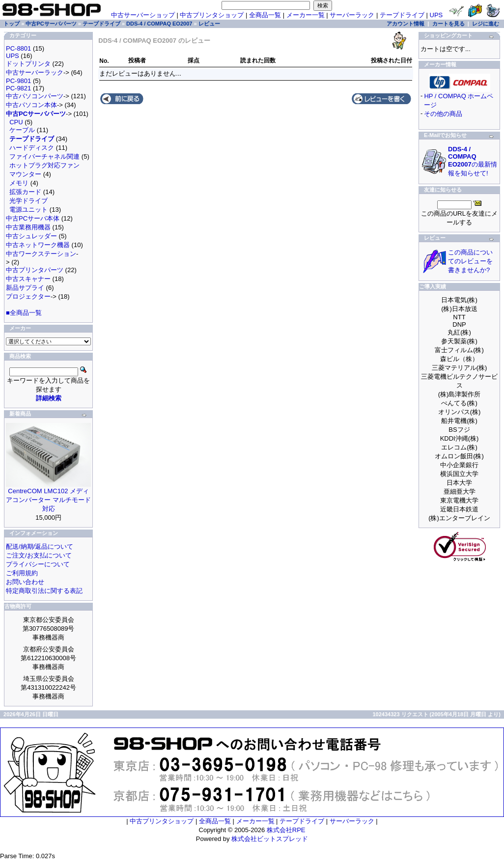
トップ (12, 24)
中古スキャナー (28, 279)
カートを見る (448, 24)
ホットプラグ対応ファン (44, 165)
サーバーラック (352, 15)
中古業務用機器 (28, 227)
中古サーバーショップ (143, 15)
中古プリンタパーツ (35, 270)
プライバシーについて (38, 564)
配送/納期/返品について (40, 546)
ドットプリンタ (28, 64)
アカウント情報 (406, 24)
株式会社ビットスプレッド (270, 839)
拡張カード (25, 192)
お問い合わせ (25, 582)
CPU (16, 122)
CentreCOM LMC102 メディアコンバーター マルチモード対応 (48, 500)
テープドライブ (402, 15)
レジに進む (486, 24)
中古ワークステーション (41, 254)
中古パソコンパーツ (35, 96)
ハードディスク (32, 148)
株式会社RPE (286, 830)
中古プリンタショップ (212, 15)
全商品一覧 (265, 15)
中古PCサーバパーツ (51, 24)
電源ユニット (28, 210)
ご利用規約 (22, 573)
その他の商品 (443, 114)
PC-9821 (18, 88)
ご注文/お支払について (39, 555)
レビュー (209, 24)
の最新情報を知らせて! (473, 161)
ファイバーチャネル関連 (44, 156)
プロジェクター (28, 296)
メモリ (19, 183)
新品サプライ (25, 288)
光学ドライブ (28, 201)
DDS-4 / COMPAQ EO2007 (159, 24)
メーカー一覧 (306, 15)
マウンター (25, 174)
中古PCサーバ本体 (33, 218)
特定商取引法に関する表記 (44, 591)
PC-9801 (18, 81)
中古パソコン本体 (31, 105)
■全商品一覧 (24, 313)
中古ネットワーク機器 (38, 245)
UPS (436, 15)
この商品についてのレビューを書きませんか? (470, 261)
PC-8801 (18, 48)
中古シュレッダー (31, 236)
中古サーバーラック (35, 72)
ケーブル (22, 130)
